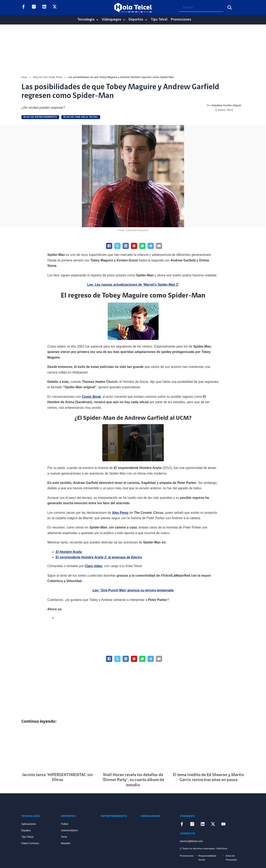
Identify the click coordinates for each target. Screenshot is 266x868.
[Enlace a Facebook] (23, 8)
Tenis (64, 837)
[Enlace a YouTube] (65, 8)
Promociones (181, 20)
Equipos (26, 830)
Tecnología (86, 20)
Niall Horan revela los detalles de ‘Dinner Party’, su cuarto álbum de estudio (133, 780)
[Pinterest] (134, 246)
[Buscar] (230, 7)
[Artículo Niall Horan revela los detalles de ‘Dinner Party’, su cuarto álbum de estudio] (133, 749)
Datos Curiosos (30, 843)
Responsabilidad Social (207, 858)
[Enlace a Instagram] (34, 8)
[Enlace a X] (55, 8)
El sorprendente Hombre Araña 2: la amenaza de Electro (99, 557)
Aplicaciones (29, 824)
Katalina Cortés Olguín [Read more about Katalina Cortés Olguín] (227, 105)
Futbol (65, 824)
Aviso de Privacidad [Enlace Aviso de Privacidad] (231, 858)
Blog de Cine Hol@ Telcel (48, 77)
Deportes (136, 20)
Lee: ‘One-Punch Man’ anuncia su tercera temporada (133, 590)
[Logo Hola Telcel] (133, 8)
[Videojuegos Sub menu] (124, 20)
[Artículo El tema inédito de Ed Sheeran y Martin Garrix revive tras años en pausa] (208, 749)
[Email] (159, 246)
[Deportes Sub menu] (146, 20)
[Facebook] (109, 246)
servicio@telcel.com (191, 841)
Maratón (66, 843)
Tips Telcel (159, 20)
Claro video (93, 566)
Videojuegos (111, 20)
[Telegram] (151, 246)
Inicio (24, 77)
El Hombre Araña (69, 552)
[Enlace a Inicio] (37, 803)
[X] (117, 246)
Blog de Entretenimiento (40, 117)
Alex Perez (120, 513)
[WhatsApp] (142, 246)
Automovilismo (69, 830)
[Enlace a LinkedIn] (44, 8)
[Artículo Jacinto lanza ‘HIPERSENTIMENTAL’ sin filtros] (58, 749)
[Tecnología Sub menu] (97, 20)
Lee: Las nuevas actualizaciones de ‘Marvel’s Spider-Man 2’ (133, 285)
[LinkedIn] (126, 246)
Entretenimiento (114, 816)
